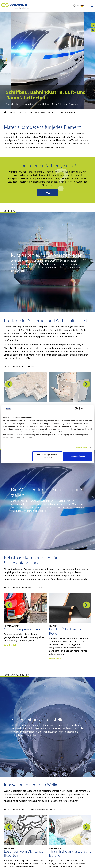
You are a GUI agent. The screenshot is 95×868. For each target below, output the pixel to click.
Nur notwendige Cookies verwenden (47, 456)
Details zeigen (82, 447)
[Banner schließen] (92, 409)
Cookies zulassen (78, 456)
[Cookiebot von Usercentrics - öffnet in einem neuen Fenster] (78, 409)
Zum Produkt (11, 645)
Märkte (12, 112)
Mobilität (22, 112)
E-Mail (47, 193)
